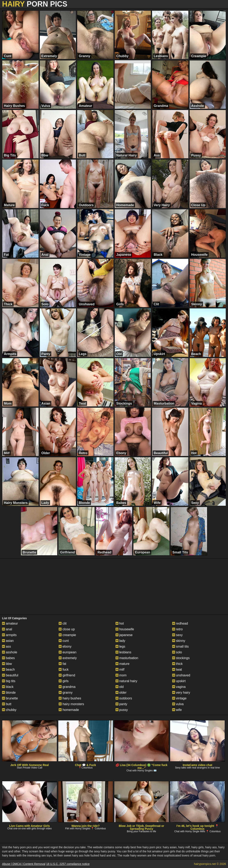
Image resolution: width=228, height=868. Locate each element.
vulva (178, 704)
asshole (10, 652)
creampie (67, 635)
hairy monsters (71, 704)
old (120, 687)
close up (67, 629)
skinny (179, 641)
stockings (181, 658)
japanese (124, 635)
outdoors (124, 698)
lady (120, 641)
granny (66, 693)
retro (177, 629)
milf (120, 670)
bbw (7, 664)
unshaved (181, 675)
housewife (125, 629)
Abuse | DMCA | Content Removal (24, 864)
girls (64, 681)
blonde (9, 693)
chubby (9, 710)
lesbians (123, 652)
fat (62, 664)
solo (177, 652)
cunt (64, 641)
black (8, 687)
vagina (179, 687)
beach (8, 670)
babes (8, 658)
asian (8, 641)
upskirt (179, 681)
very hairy (181, 693)
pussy (122, 710)
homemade (69, 710)
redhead (180, 623)
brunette (10, 698)
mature (123, 664)
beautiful (10, 675)
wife (177, 710)
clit (63, 623)
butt (7, 704)
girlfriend (67, 675)
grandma (67, 687)
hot (120, 623)
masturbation (127, 658)
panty (121, 704)
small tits (180, 646)
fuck (64, 670)
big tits (9, 681)
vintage (179, 698)
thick (177, 664)
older (121, 693)
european (68, 652)
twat (177, 670)
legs (120, 646)
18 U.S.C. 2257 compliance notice (68, 864)
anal (7, 629)
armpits (9, 635)
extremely (68, 658)
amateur (10, 623)
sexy (177, 635)
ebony (65, 646)
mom (121, 675)
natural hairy (127, 681)
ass (6, 646)
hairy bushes (70, 698)
